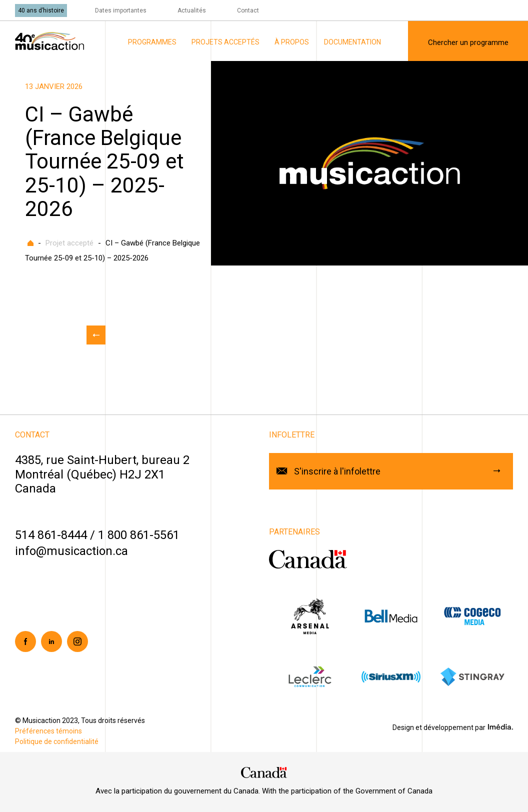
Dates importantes (121, 10)
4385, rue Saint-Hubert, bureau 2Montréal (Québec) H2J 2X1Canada (102, 474)
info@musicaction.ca (71, 551)
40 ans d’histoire (41, 10)
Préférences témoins (48, 731)
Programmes (152, 42)
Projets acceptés (225, 42)
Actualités (192, 10)
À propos (292, 42)
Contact (248, 10)
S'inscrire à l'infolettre (337, 471)
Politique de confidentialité (57, 741)
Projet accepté (69, 243)
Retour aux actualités (96, 335)
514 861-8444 (51, 535)
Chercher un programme (468, 42)
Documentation (352, 42)
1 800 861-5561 (139, 535)
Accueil (30, 243)
